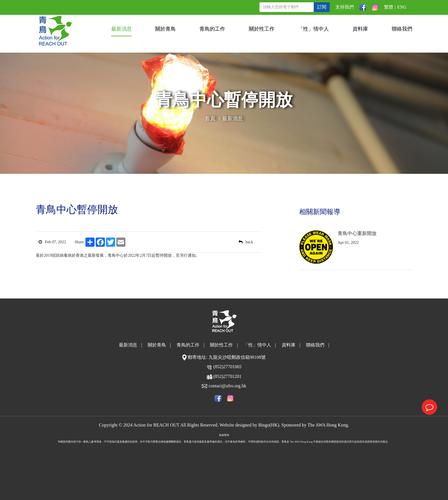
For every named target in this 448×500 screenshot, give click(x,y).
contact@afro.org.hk (227, 386)
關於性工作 (262, 29)
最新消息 (121, 29)
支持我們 (345, 7)
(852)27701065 (228, 367)
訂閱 (322, 7)
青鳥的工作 (212, 29)
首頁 (210, 119)
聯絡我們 (402, 29)
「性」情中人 (313, 29)
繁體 (389, 7)
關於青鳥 (165, 29)
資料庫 (360, 29)
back (246, 242)
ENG (402, 7)
